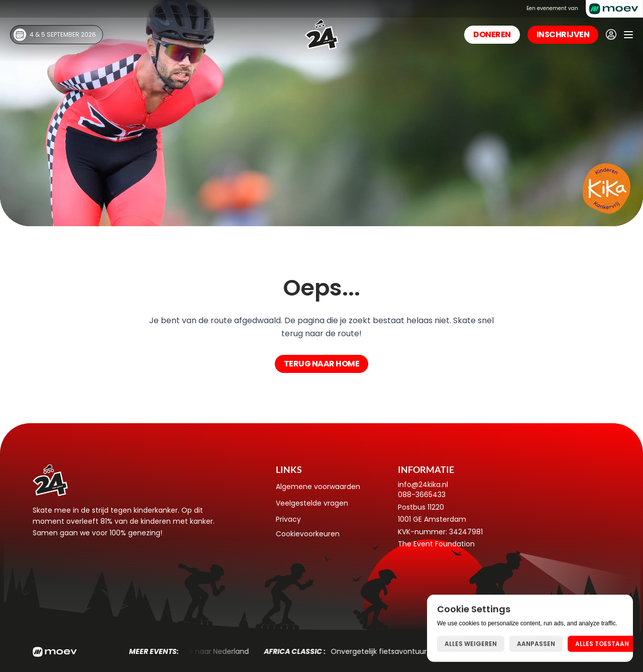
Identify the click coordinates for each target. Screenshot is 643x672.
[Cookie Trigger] (308, 534)
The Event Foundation (436, 544)
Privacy (288, 519)
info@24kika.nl (423, 485)
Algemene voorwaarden (318, 487)
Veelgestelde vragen (312, 503)
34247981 (466, 532)
